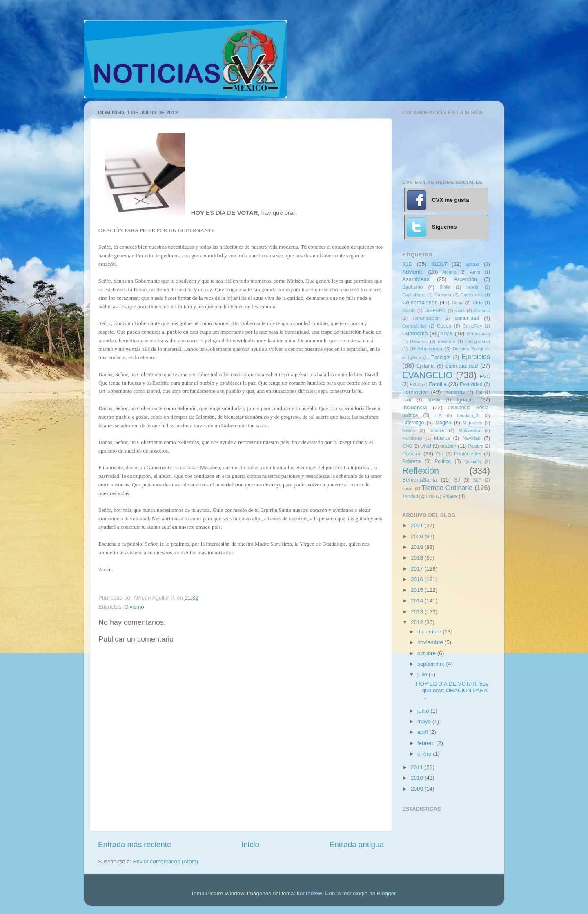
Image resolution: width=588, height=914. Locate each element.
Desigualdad (478, 341)
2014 (418, 601)
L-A (438, 415)
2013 (418, 612)
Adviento (413, 272)
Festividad (471, 384)
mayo (425, 721)
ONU (426, 446)
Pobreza (411, 461)
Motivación (470, 430)
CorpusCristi (414, 326)
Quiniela (473, 461)
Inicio (250, 844)
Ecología (441, 357)
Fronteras (454, 392)
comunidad (467, 318)
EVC (485, 377)
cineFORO (435, 310)
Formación (415, 392)
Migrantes (472, 423)
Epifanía (426, 366)
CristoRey (472, 326)
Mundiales (412, 438)
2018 (418, 558)
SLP (477, 480)
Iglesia (434, 400)
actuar (473, 264)
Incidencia (415, 407)
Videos (450, 496)
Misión (409, 430)
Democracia (478, 334)
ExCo (415, 384)
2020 (418, 536)
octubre (427, 653)
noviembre (431, 642)
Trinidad (410, 496)
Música (442, 438)
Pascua (411, 454)
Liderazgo (413, 423)
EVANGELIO (427, 375)
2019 (418, 547)
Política (443, 461)
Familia (438, 384)
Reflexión (421, 471)
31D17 (439, 264)
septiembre (432, 664)
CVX (447, 333)
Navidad (471, 438)
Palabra (476, 446)
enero (425, 754)
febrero (427, 743)
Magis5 (443, 423)
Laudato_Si (469, 415)
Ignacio (465, 400)
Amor (475, 272)
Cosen (444, 326)
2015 (418, 590)
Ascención (465, 279)
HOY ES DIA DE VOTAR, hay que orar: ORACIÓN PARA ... (452, 690)
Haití (407, 400)
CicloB (409, 310)
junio (424, 711)
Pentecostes (468, 454)
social (408, 488)
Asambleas (416, 279)
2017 (418, 569)
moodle (437, 430)
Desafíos (419, 341)
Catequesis (472, 295)
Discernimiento (426, 349)
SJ (457, 480)
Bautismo (413, 287)
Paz (440, 454)
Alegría (449, 272)
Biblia (445, 287)
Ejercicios (476, 357)
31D (407, 264)
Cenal (457, 303)
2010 (418, 778)
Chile (478, 303)
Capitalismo (414, 295)
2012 (418, 622)
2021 (418, 525)
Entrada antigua (357, 844)
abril (423, 732)
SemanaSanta (420, 480)
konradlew (309, 893)
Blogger (386, 893)
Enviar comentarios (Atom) (166, 862)
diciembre (430, 632)
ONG (407, 446)
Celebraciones (420, 302)
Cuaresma (415, 333)
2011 (418, 767)
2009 (418, 789)
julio (423, 674)
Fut (479, 392)
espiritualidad (462, 366)
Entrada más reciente (135, 844)
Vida (430, 496)
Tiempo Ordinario (447, 488)
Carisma (443, 295)
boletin (473, 287)
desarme (446, 341)
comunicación (426, 318)
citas (460, 310)
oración (448, 446)
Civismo (134, 607)
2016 (418, 579)
